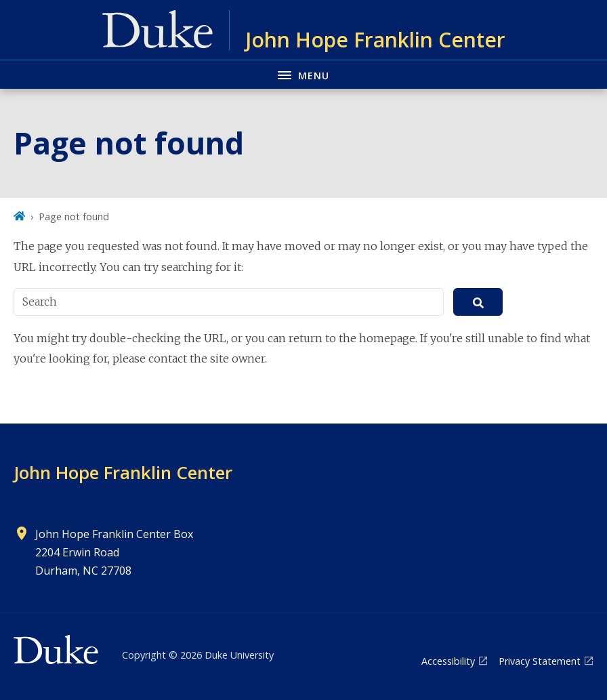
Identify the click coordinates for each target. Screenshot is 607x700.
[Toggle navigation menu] (303, 74)
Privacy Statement (540, 661)
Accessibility (448, 661)
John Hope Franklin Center (123, 472)
